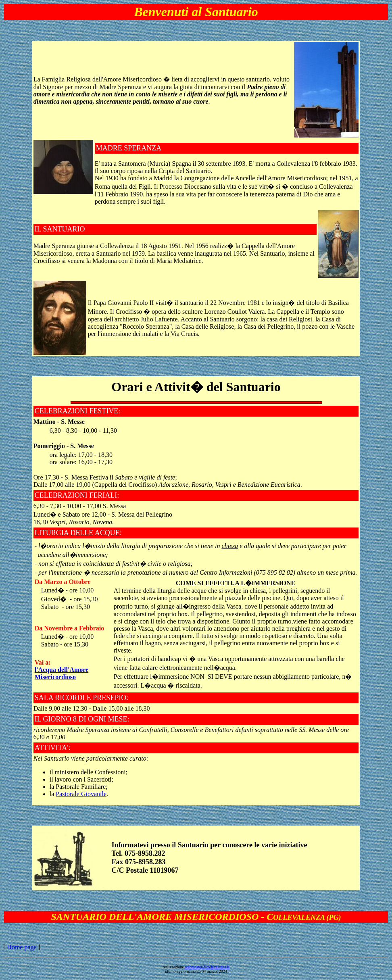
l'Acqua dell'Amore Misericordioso (62, 673)
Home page (22, 947)
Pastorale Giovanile (81, 794)
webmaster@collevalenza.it (207, 967)
